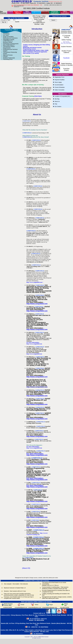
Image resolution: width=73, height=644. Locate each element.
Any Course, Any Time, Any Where (66, 42)
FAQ (56, 104)
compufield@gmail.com (21, 607)
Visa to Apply (58, 82)
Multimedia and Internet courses (32, 48)
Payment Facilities (60, 80)
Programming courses (29, 49)
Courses (5, 57)
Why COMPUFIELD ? (9, 45)
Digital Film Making (18, 12)
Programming (36, 12)
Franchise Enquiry (66, 69)
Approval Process (8, 55)
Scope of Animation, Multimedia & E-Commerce (10, 37)
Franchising (6, 34)
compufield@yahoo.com (35, 607)
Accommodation (59, 85)
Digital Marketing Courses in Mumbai (66, 64)
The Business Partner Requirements (9, 47)
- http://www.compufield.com (37, 303)
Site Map (57, 99)
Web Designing (27, 12)
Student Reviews (66, 47)
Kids (71, 12)
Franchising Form (8, 59)
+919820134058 (7, 607)
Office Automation (65, 12)
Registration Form (59, 77)
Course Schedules (60, 87)
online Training (66, 40)
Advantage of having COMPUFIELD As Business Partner (9, 41)
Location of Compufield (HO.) (62, 96)
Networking (45, 12)
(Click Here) (38, 96)
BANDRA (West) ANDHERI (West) (66, 32)
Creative (10, 12)
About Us (57, 101)
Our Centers (58, 107)
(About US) (26, 568)
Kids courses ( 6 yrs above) (31, 53)
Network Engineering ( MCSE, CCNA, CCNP (35, 50)
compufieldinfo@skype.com (50, 607)
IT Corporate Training (66, 36)
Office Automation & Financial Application (35, 52)
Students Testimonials (9, 58)
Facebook (66, 58)
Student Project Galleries (66, 52)
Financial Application (55, 12)
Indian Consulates (59, 90)
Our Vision (6, 35)
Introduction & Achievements (11, 44)
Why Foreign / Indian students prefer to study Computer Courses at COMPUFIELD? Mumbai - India (39, 20)
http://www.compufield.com (37, 404)
